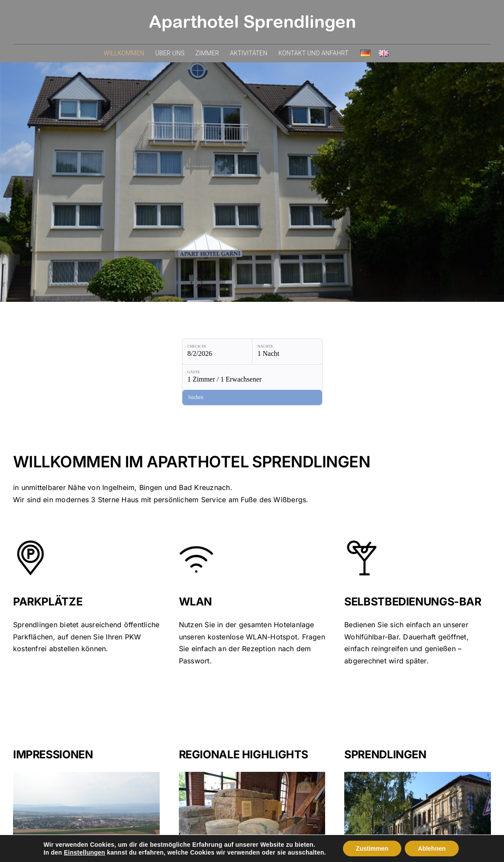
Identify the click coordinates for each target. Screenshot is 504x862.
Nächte (205, 346)
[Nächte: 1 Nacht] (227, 352)
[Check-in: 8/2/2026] (157, 352)
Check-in (136, 346)
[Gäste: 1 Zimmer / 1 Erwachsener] (304, 352)
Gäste (274, 346)
